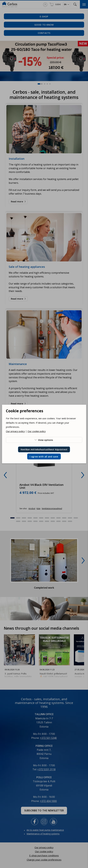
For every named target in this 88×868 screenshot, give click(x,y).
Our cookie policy (37, 431)
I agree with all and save (44, 456)
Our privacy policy (15, 431)
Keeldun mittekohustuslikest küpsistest (44, 449)
